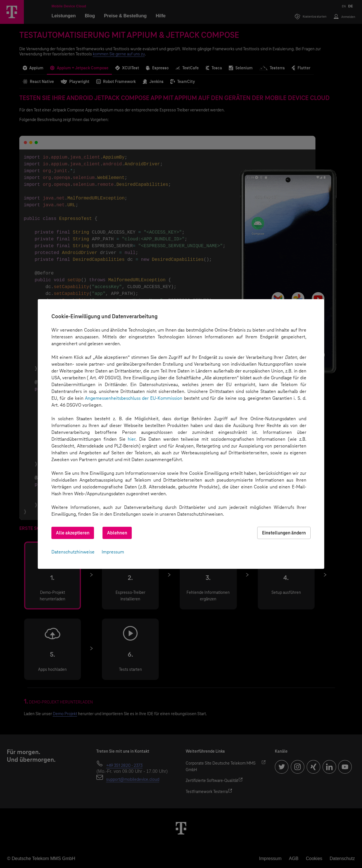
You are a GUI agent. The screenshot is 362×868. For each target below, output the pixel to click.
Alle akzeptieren (73, 533)
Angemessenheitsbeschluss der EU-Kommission (134, 398)
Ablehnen (117, 533)
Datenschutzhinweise (73, 552)
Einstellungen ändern (284, 533)
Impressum (113, 552)
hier (132, 439)
